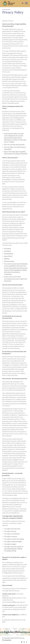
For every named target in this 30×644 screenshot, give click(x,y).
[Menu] (26, 3)
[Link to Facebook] (27, 642)
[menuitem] (22, 3)
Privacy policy (7, 640)
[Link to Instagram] (24, 642)
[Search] (22, 3)
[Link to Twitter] (22, 642)
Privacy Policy (13, 12)
